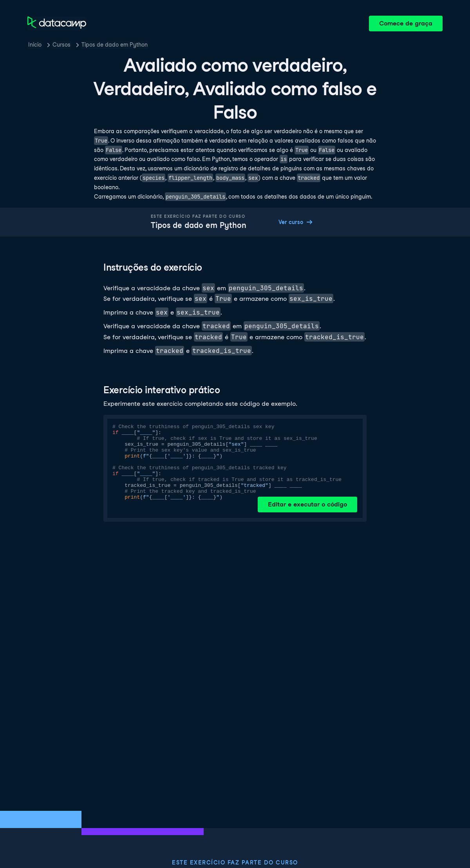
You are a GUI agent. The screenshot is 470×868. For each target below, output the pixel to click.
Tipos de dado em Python (115, 45)
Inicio (35, 45)
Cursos (61, 45)
